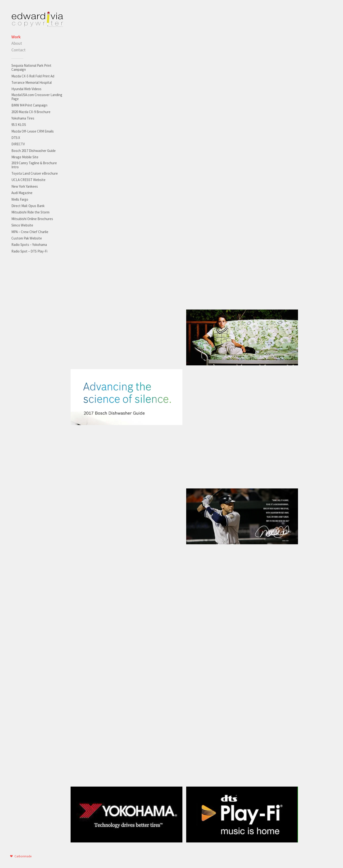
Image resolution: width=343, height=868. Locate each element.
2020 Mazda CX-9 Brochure (31, 112)
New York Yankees (25, 186)
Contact (18, 50)
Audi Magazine (22, 193)
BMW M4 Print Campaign (29, 105)
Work (16, 37)
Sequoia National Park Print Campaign (31, 67)
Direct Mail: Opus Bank (28, 206)
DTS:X (16, 138)
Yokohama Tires (23, 118)
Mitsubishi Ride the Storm (30, 212)
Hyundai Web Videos (26, 89)
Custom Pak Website (27, 238)
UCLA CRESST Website (28, 180)
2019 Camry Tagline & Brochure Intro (34, 165)
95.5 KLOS (19, 125)
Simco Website (22, 225)
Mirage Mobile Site (25, 157)
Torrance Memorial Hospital (32, 82)
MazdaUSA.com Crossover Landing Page (37, 97)
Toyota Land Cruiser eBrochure (35, 173)
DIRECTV (18, 144)
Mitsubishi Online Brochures (32, 219)
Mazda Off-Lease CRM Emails (33, 131)
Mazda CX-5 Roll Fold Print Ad (33, 76)
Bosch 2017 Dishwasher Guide (34, 151)
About (17, 43)
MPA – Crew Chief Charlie (30, 232)
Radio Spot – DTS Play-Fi (29, 251)
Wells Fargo (20, 199)
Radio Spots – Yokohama (29, 245)
